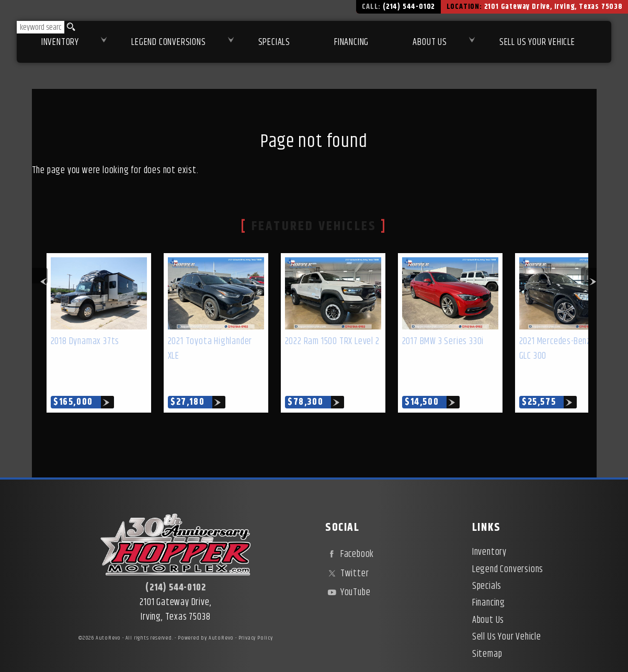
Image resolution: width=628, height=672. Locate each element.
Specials (274, 42)
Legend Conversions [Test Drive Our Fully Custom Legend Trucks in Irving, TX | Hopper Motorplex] (168, 42)
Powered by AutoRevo (206, 614)
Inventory (60, 42)
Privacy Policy (256, 614)
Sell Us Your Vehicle (537, 42)
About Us (488, 596)
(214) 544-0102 (175, 564)
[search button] (70, 27)
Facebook (350, 530)
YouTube (348, 568)
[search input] (41, 27)
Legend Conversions (508, 545)
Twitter (347, 550)
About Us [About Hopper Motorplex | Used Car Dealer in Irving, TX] (430, 42)
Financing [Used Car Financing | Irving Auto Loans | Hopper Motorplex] (351, 42)
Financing (489, 579)
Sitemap (487, 630)
